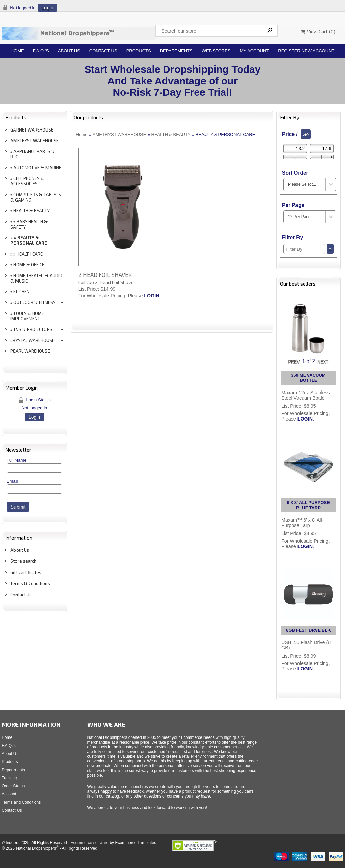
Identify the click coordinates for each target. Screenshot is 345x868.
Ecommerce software (89, 843)
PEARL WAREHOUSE (30, 351)
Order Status (13, 786)
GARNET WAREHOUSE (32, 130)
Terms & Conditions (30, 583)
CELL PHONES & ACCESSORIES (27, 181)
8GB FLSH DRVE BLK (308, 630)
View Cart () (318, 32)
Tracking (9, 778)
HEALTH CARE (30, 254)
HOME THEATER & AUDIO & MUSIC (36, 278)
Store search (23, 561)
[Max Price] (322, 149)
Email (12, 481)
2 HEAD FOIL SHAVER (105, 274)
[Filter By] (304, 249)
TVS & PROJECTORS (33, 329)
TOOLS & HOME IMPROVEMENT (27, 316)
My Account (255, 51)
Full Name (17, 460)
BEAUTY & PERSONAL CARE (29, 240)
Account (9, 794)
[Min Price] (295, 149)
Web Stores (216, 51)
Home (17, 51)
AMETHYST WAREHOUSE (35, 141)
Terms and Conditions (21, 802)
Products (139, 51)
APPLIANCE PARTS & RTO (33, 154)
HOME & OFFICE (29, 265)
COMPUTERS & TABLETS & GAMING (36, 197)
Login (48, 8)
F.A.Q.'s (41, 51)
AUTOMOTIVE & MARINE (37, 168)
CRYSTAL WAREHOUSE (32, 340)
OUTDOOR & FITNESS (35, 302)
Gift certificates (26, 572)
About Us (69, 51)
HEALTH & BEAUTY (32, 211)
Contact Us (103, 51)
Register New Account (306, 51)
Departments (176, 51)
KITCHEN (22, 292)
